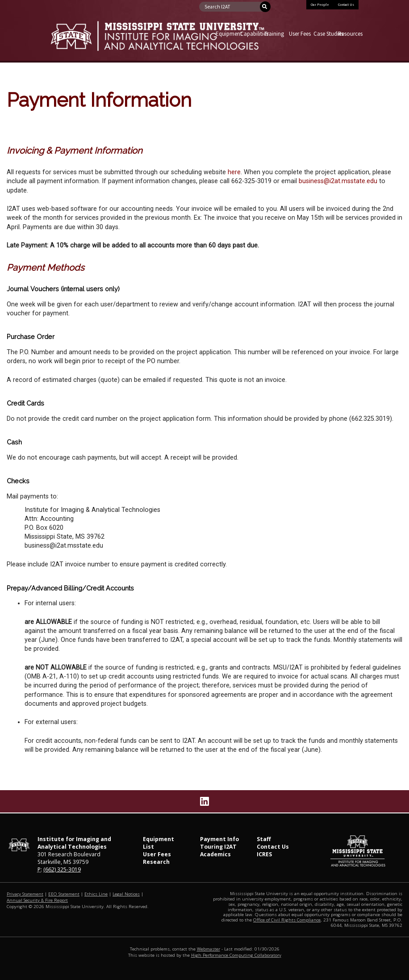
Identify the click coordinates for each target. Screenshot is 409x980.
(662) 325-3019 (62, 869)
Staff (264, 839)
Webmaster (209, 949)
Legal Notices (126, 894)
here (234, 172)
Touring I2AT (218, 847)
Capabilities (250, 34)
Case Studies (323, 34)
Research (156, 862)
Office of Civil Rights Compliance (287, 920)
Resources (348, 34)
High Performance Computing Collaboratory (236, 955)
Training (274, 34)
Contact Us (346, 4)
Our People (320, 4)
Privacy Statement (25, 894)
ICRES (264, 854)
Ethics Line (96, 894)
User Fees (299, 34)
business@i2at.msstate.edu (338, 181)
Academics (215, 854)
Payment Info (219, 839)
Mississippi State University (73, 44)
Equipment (226, 34)
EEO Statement (64, 894)
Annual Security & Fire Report (37, 900)
